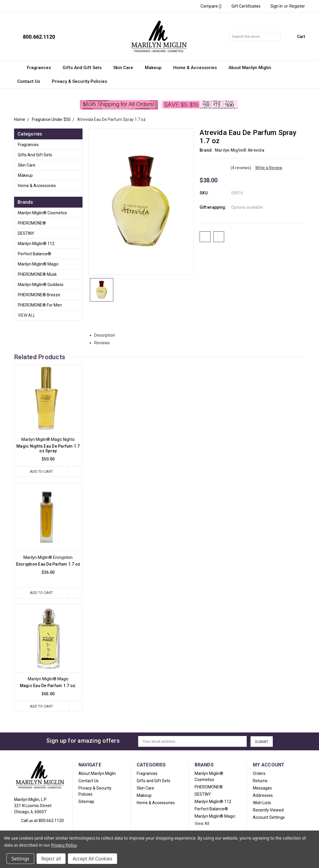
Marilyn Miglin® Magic (38, 264)
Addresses (263, 795)
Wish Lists (262, 803)
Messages (262, 788)
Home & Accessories (198, 68)
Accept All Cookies (92, 859)
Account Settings (269, 817)
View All (26, 315)
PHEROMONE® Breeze (39, 295)
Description (107, 335)
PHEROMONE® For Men (40, 305)
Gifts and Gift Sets (85, 68)
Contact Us (31, 81)
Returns (260, 781)
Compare (211, 6)
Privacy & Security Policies (79, 81)
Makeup (156, 68)
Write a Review (269, 168)
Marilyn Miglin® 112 (36, 244)
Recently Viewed (268, 810)
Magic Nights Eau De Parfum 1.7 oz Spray (48, 448)
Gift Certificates (246, 6)
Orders (259, 773)
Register (297, 6)
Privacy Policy (64, 845)
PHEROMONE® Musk (37, 274)
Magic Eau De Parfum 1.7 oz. (48, 686)
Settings (20, 859)
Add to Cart (41, 471)
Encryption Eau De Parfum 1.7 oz (48, 564)
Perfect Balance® (35, 254)
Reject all (51, 859)
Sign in (277, 6)
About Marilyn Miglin (250, 68)
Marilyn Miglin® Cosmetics (42, 213)
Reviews (104, 343)
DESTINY (26, 233)
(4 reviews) (241, 168)
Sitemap (86, 802)
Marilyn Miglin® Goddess (41, 285)
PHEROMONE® (32, 223)
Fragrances (42, 68)
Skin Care (126, 68)
